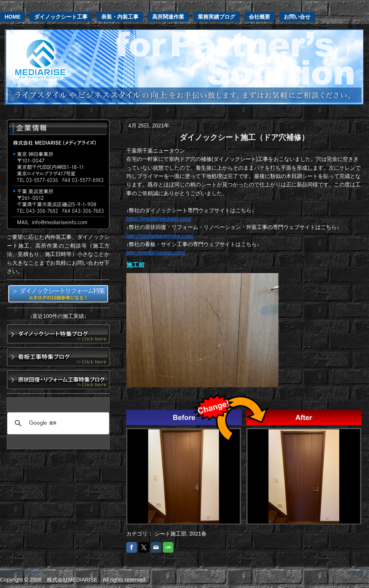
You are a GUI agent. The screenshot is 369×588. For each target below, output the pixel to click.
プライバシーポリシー (21, 572)
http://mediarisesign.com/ (156, 253)
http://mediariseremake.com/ (160, 236)
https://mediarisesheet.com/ (159, 219)
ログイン (361, 572)
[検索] (57, 423)
